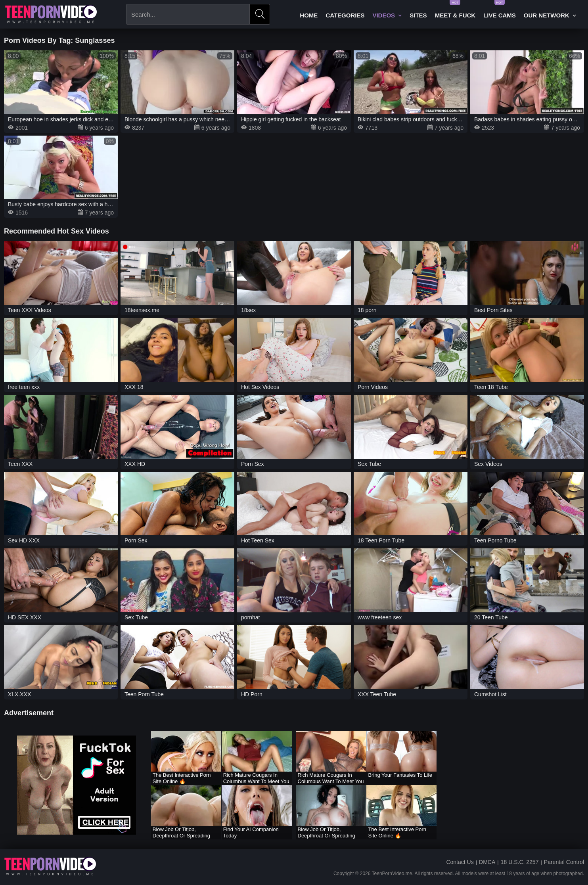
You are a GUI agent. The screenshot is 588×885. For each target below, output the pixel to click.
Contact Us (460, 862)
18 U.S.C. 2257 (520, 862)
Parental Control (564, 862)
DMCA (487, 862)
